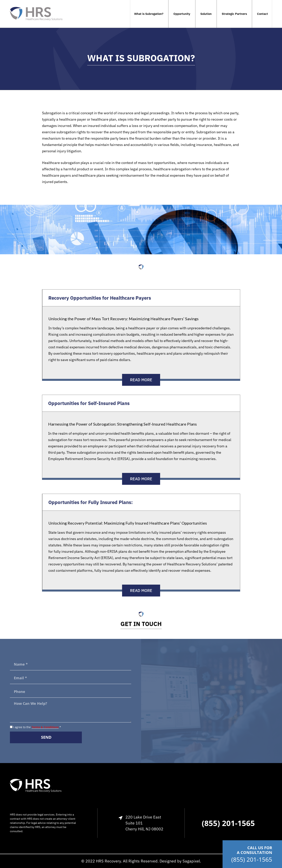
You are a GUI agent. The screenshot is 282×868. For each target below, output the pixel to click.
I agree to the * (37, 727)
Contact (262, 14)
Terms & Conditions (45, 727)
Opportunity (182, 14)
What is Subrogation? (149, 14)
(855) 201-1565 (252, 859)
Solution (206, 14)
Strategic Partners (234, 14)
